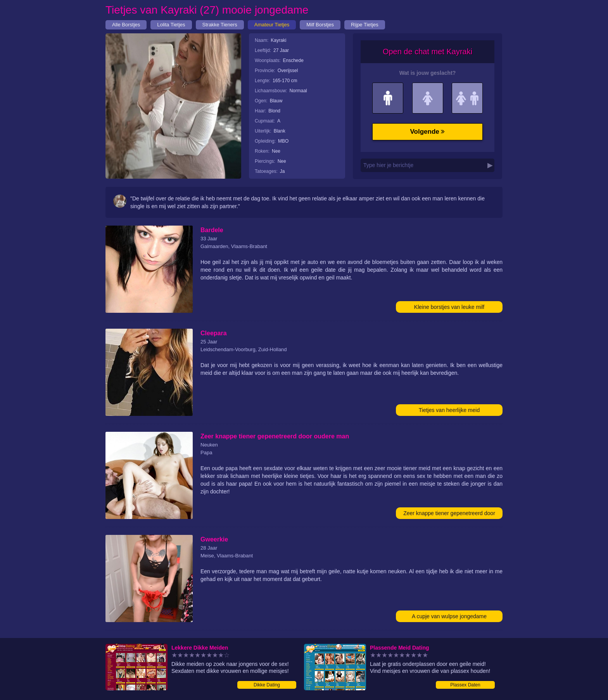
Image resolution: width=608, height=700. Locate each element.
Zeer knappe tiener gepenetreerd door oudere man (449, 515)
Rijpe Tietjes (365, 25)
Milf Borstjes (320, 25)
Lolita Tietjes (171, 25)
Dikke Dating (267, 685)
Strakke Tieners (220, 25)
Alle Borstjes (126, 25)
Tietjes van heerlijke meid (449, 410)
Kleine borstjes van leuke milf (449, 307)
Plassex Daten (465, 685)
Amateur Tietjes (272, 25)
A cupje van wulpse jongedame (449, 616)
